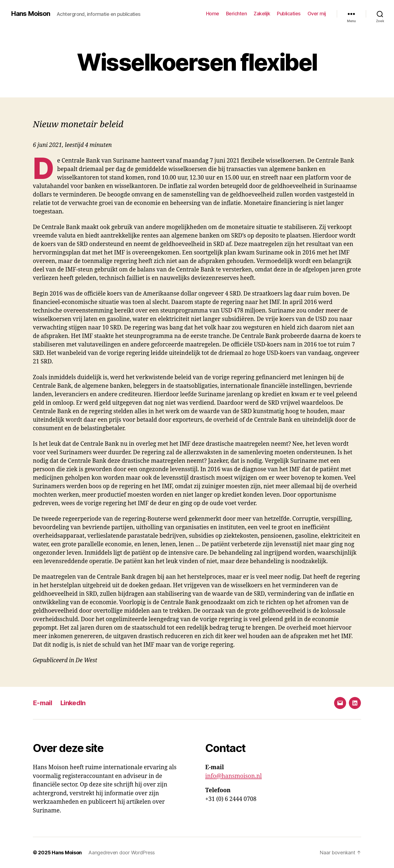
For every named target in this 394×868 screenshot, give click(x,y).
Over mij (317, 14)
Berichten (237, 14)
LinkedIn (73, 703)
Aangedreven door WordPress (122, 853)
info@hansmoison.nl (234, 776)
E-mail (42, 703)
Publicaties (289, 14)
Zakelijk (262, 14)
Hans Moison (31, 14)
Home (213, 14)
